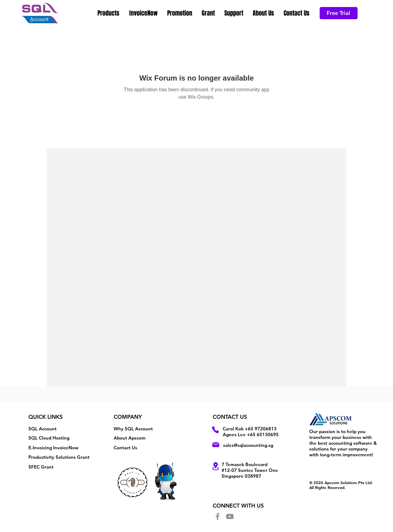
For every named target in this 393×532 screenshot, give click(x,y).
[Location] (215, 466)
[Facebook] (218, 516)
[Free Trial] (339, 13)
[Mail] (216, 445)
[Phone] (215, 430)
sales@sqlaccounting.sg (248, 445)
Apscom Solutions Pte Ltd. (349, 483)
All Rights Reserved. (327, 487)
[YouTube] (230, 516)
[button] (109, 13)
